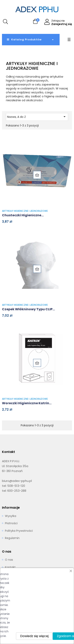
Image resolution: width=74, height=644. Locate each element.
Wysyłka (11, 516)
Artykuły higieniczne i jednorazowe (25, 211)
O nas (9, 560)
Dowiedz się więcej (34, 636)
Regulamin (12, 538)
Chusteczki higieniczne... (23, 215)
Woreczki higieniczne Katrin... (27, 403)
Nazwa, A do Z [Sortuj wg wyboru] (37, 117)
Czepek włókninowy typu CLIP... (28, 309)
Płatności (11, 523)
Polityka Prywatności (19, 531)
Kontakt (10, 567)
